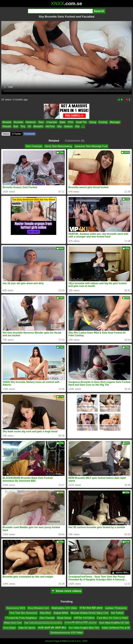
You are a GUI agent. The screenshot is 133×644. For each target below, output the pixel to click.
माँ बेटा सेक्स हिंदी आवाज (91, 608)
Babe (62, 122)
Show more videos (66, 591)
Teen (41, 122)
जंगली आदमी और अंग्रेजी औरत (52, 628)
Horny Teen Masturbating (58, 146)
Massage (115, 122)
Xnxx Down (9, 628)
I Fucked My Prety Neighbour (21, 618)
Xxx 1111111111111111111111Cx (43, 623)
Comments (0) (75, 141)
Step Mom (45, 613)
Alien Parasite (47, 618)
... (83, 126)
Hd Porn (50, 126)
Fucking (103, 122)
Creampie (52, 122)
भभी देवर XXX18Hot (84, 618)
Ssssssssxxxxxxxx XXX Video (66, 633)
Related (54, 141)
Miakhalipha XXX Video (64, 608)
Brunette (18, 122)
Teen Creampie (34, 146)
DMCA (65, 641)
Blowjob (7, 122)
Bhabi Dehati (64, 618)
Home (49, 641)
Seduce (68, 126)
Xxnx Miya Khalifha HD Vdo (114, 623)
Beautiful (38, 126)
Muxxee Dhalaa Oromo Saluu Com (90, 613)
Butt (16, 126)
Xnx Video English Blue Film (84, 628)
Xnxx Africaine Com (38, 608)
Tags (57, 641)
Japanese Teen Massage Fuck (91, 146)
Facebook (29, 134)
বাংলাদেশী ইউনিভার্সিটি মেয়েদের (81, 623)
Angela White (61, 613)
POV (71, 122)
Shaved (7, 126)
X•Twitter (17, 134)
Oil (29, 126)
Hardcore (31, 122)
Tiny (23, 126)
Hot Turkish (117, 613)
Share (6, 134)
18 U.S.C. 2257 (79, 641)
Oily (77, 126)
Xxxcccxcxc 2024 (16, 608)
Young (93, 122)
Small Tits (81, 122)
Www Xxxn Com (13, 623)
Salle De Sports (27, 628)
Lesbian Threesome (116, 608)
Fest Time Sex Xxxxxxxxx (23, 613)
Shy (59, 126)
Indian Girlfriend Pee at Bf (116, 628)
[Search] (60, 11)
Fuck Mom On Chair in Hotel (112, 618)
